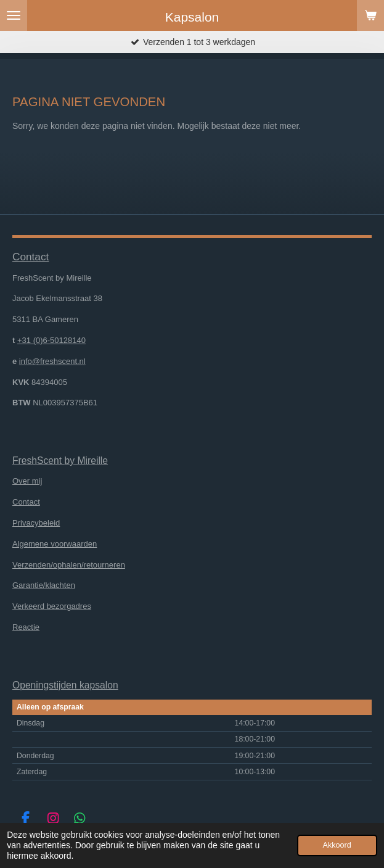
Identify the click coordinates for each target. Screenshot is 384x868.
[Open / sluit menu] (14, 15)
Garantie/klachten (44, 585)
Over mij (27, 481)
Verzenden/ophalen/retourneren (69, 565)
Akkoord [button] (337, 845)
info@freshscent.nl (52, 361)
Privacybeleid (36, 523)
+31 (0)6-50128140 (51, 340)
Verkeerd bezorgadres (52, 606)
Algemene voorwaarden (55, 544)
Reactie (26, 627)
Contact (26, 502)
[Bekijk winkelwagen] (370, 15)
